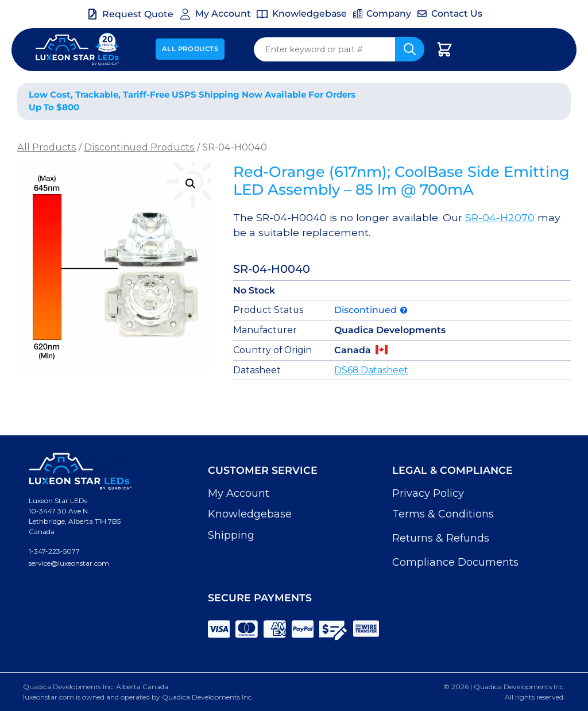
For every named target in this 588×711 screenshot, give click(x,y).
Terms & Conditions (443, 514)
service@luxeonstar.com (69, 563)
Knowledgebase (250, 514)
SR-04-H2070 (500, 217)
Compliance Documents (455, 562)
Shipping (231, 535)
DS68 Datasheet (371, 370)
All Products (190, 49)
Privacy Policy (428, 493)
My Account (239, 493)
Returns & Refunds (441, 538)
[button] (191, 184)
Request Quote (138, 14)
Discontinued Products (139, 147)
